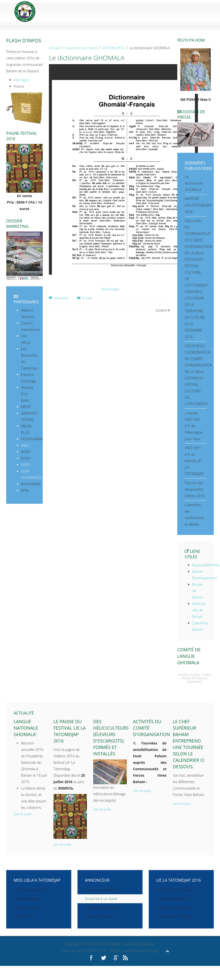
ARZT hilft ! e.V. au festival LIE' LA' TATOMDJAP (194, 461)
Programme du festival (174, 908)
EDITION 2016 (113, 48)
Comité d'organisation (173, 899)
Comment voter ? (27, 908)
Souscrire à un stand (81, 48)
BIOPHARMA (31, 484)
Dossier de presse (99, 916)
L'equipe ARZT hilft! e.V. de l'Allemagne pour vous (194, 426)
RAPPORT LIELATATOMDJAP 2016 (198, 205)
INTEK (26, 452)
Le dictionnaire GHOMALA (194, 183)
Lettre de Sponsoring (101, 908)
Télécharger (110, 289)
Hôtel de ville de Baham (199, 610)
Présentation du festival (174, 890)
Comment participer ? (31, 890)
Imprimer (59, 298)
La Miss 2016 (24, 916)
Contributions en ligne (173, 916)
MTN (25, 490)
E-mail (84, 298)
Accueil (54, 48)
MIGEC (26, 407)
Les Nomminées (26, 899)
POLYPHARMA (32, 439)
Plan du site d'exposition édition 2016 (195, 489)
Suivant (163, 310)
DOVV (26, 458)
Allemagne (22, 80)
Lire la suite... (24, 814)
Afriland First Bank (27, 394)
